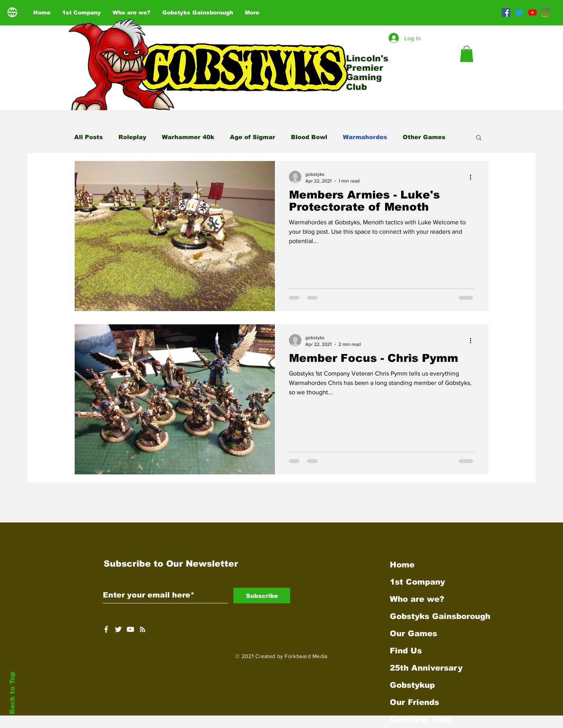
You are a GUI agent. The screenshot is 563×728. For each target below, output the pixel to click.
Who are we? (417, 599)
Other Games (424, 137)
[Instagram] (546, 13)
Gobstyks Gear (421, 719)
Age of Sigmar (253, 137)
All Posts (89, 137)
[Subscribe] (262, 596)
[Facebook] (506, 13)
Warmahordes (365, 137)
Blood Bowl (309, 137)
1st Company (417, 582)
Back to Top (12, 693)
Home (402, 565)
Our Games (413, 633)
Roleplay (132, 137)
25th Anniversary (426, 668)
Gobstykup (412, 685)
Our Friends (414, 702)
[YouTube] (533, 13)
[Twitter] (519, 13)
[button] (467, 54)
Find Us (406, 651)
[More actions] (473, 177)
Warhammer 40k (188, 137)
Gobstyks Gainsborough (436, 616)
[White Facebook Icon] (106, 629)
